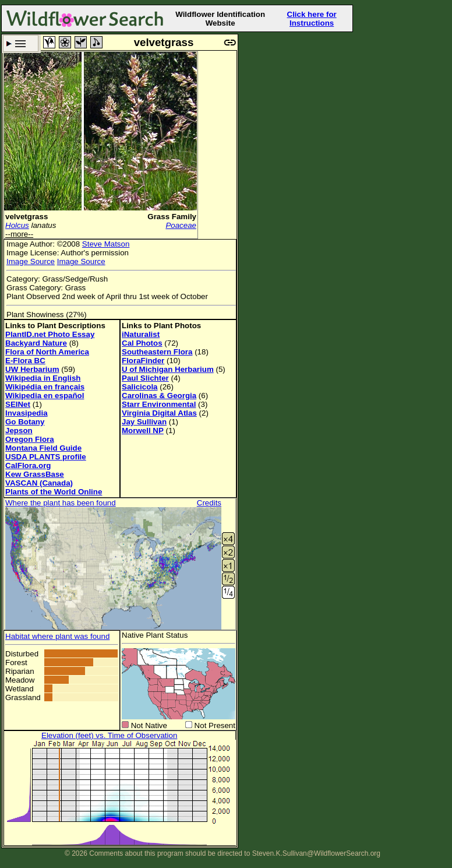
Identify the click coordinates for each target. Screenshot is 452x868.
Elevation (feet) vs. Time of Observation (109, 735)
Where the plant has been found (61, 503)
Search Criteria (21, 43)
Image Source (31, 261)
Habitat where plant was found (57, 636)
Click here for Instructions (312, 19)
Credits (209, 503)
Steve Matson (106, 244)
